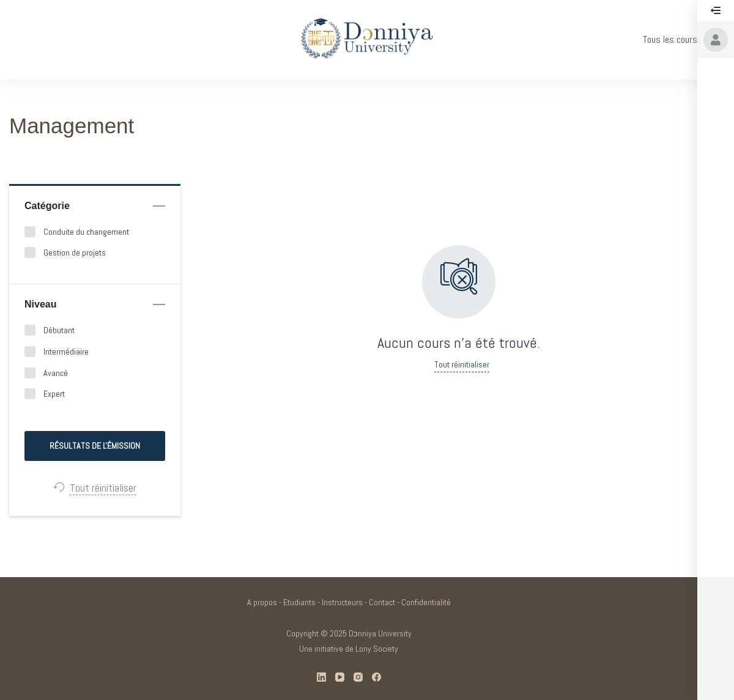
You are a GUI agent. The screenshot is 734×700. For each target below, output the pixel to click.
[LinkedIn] (321, 677)
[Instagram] (358, 677)
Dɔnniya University (380, 633)
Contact (382, 602)
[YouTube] (340, 677)
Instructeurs (342, 602)
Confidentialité (426, 602)
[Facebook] (376, 677)
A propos (262, 602)
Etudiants (299, 602)
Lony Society (377, 649)
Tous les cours (670, 39)
